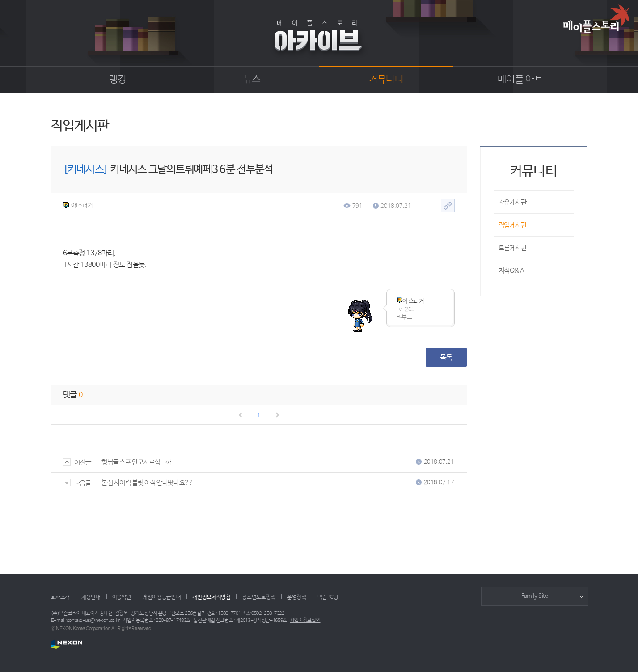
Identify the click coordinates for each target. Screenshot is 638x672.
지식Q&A (511, 271)
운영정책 (297, 597)
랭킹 (118, 80)
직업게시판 (513, 225)
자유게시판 (513, 202)
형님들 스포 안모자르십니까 (136, 462)
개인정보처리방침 (211, 597)
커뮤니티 (386, 80)
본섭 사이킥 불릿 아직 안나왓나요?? (147, 483)
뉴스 (252, 80)
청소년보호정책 (258, 597)
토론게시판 (513, 248)
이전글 (77, 463)
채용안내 (91, 597)
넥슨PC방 (328, 597)
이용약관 (122, 597)
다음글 (77, 483)
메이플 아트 (520, 80)
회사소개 (61, 597)
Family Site (535, 596)
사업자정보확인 (305, 621)
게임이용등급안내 (162, 597)
